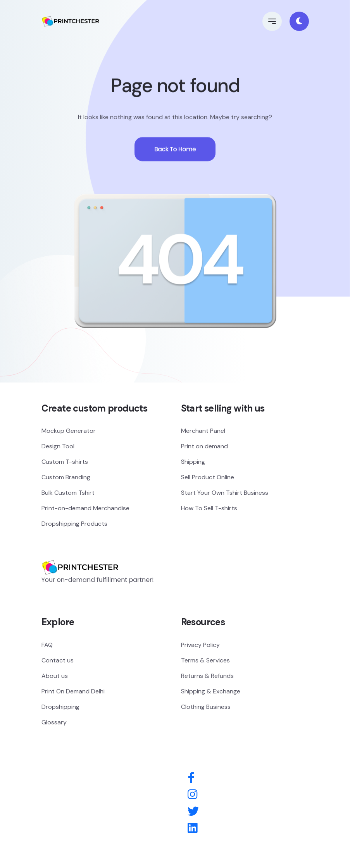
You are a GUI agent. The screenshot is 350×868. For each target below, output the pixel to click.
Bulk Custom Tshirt (68, 493)
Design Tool (58, 446)
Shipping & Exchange (211, 691)
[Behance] (192, 829)
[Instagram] (192, 795)
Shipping (193, 462)
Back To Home (175, 154)
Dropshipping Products (74, 524)
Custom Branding (66, 477)
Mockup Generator (69, 431)
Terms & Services (205, 660)
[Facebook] (191, 778)
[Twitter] (193, 812)
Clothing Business (206, 707)
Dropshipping (60, 707)
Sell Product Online (208, 477)
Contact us (58, 660)
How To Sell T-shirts (209, 508)
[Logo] (80, 556)
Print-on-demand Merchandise (85, 508)
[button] (272, 21)
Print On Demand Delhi (73, 691)
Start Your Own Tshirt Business (225, 493)
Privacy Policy (200, 645)
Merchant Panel (203, 431)
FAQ (47, 645)
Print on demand (204, 446)
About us (55, 676)
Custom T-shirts (65, 462)
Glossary (54, 722)
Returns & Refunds (207, 676)
